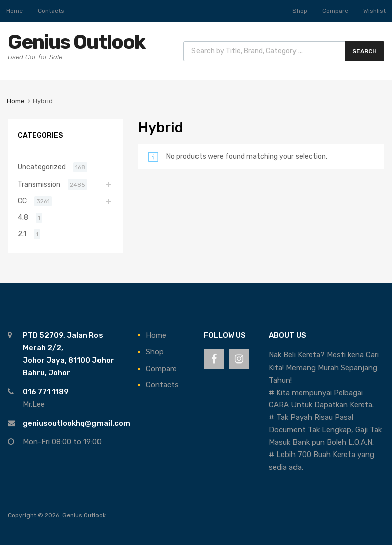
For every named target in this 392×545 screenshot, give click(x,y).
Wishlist (375, 11)
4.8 (23, 217)
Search (365, 51)
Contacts (51, 11)
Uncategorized (42, 167)
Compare (335, 11)
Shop (300, 11)
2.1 (22, 234)
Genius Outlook (76, 42)
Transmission (39, 184)
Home (14, 11)
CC (22, 201)
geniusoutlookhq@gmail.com (76, 423)
